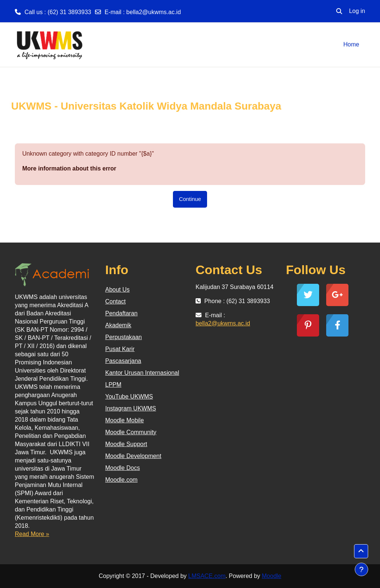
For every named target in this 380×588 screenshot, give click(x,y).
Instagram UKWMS (131, 408)
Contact (116, 301)
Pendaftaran (122, 313)
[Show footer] (361, 569)
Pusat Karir (120, 349)
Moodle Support (126, 444)
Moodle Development (133, 456)
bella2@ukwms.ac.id (153, 12)
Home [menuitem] (351, 44)
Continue (190, 199)
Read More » (32, 534)
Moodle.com (122, 480)
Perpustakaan (124, 337)
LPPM (114, 385)
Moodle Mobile (125, 420)
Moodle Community (131, 432)
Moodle (272, 576)
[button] (339, 11)
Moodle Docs (123, 468)
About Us (118, 290)
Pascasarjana (123, 361)
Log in (357, 11)
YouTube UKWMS (129, 397)
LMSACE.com (207, 576)
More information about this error (69, 168)
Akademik (118, 325)
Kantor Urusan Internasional (142, 373)
